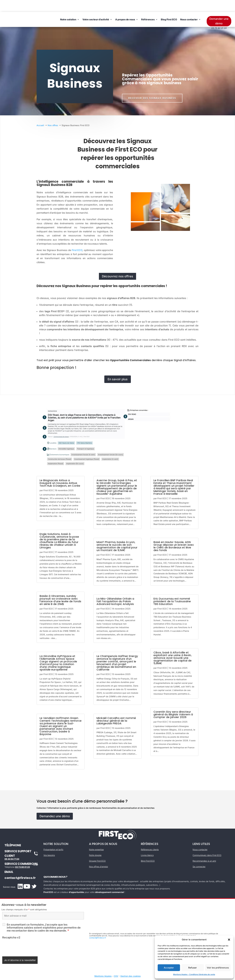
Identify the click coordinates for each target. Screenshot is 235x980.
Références (148, 7)
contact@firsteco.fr (20, 866)
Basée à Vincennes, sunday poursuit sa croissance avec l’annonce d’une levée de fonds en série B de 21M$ (60, 588)
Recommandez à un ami (204, 849)
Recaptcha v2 (11, 925)
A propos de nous (125, 7)
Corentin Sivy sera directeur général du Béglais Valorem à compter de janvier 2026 (173, 702)
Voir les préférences (218, 968)
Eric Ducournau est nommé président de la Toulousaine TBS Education (172, 589)
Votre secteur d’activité (96, 7)
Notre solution (68, 7)
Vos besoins (49, 843)
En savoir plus (118, 367)
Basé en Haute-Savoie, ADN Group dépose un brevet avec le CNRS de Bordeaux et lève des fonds (174, 534)
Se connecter (199, 855)
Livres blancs (147, 843)
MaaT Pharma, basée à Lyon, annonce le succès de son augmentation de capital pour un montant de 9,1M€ (117, 534)
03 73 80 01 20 (22, 855)
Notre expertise (96, 838)
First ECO (77, 238)
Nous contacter (189, 7)
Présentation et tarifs (53, 838)
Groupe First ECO (97, 849)
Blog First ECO (169, 7)
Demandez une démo (55, 804)
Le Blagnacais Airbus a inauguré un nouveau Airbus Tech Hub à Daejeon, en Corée (60, 471)
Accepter (169, 968)
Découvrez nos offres (117, 264)
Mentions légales (103, 964)
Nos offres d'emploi (98, 855)
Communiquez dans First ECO (207, 843)
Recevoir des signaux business (152, 86)
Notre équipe (95, 843)
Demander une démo (219, 9)
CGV (116, 964)
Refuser (193, 968)
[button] (229, 940)
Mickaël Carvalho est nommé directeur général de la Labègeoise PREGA (116, 709)
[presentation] (25, 935)
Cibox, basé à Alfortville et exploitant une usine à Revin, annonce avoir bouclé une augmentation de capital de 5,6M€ (173, 646)
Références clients (150, 838)
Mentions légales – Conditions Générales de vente (194, 974)
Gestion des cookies (131, 964)
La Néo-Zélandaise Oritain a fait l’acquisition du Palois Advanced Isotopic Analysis (115, 589)
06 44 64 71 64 (12, 847)
